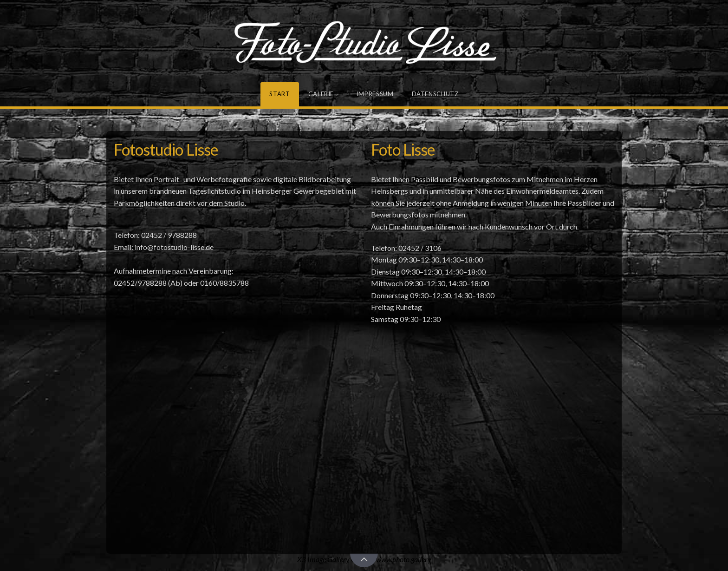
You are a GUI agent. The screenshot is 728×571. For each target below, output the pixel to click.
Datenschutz (435, 94)
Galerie (321, 94)
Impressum (375, 94)
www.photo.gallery (404, 559)
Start (279, 94)
